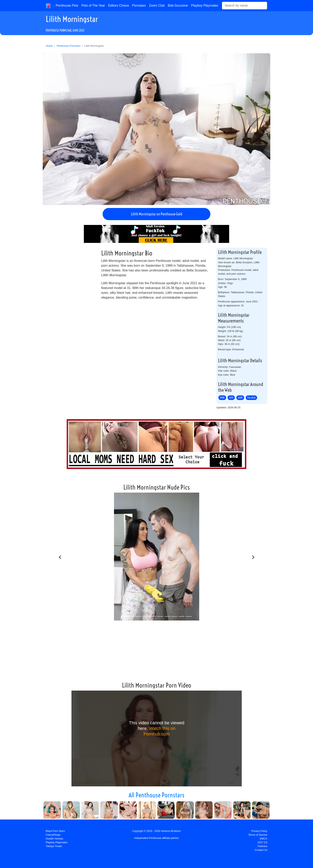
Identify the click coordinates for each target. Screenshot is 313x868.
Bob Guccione (178, 5)
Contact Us (261, 850)
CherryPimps (53, 835)
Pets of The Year (93, 5)
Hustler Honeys (54, 839)
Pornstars (139, 5)
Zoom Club (157, 5)
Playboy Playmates (205, 5)
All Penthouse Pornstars (156, 795)
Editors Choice (119, 5)
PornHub (251, 398)
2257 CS (262, 842)
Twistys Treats (54, 846)
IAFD (231, 398)
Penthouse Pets (67, 5)
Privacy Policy (259, 831)
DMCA (263, 839)
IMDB (222, 398)
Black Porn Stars (55, 831)
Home (49, 46)
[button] (60, 557)
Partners (262, 846)
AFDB (240, 398)
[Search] (245, 6)
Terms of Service (258, 835)
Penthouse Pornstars (69, 46)
